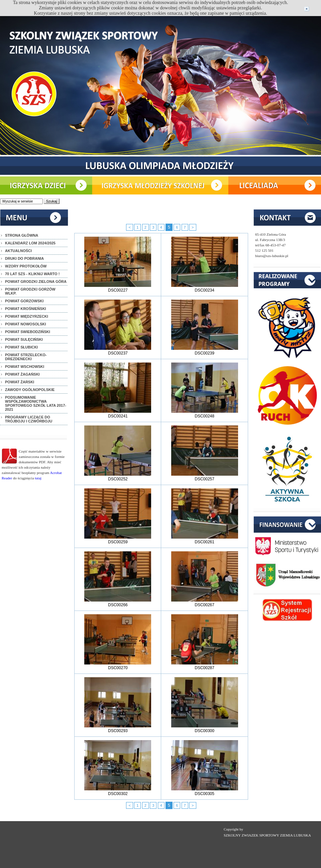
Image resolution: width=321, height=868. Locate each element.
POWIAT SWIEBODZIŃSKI (28, 332)
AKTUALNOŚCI (18, 251)
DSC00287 (205, 665)
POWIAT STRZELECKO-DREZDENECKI (26, 357)
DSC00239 (205, 351)
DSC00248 (205, 414)
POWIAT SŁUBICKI (21, 347)
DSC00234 (205, 288)
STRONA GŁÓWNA (22, 235)
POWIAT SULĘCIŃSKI (24, 339)
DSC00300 (205, 728)
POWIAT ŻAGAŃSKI (22, 374)
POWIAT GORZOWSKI (24, 301)
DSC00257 (205, 477)
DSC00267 (205, 603)
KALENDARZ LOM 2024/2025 (30, 243)
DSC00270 (118, 665)
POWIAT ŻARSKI (20, 382)
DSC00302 (118, 791)
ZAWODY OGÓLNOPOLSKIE (30, 390)
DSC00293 (118, 728)
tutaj (38, 478)
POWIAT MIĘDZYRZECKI (27, 316)
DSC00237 (118, 351)
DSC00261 (205, 540)
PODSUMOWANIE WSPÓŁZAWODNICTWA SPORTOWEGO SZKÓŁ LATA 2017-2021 (36, 403)
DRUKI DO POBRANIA (24, 258)
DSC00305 (205, 791)
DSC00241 (118, 414)
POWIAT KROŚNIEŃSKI (26, 309)
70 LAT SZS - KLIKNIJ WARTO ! (32, 274)
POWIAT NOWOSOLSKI (26, 324)
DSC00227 (118, 288)
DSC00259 (118, 540)
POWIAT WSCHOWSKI (25, 367)
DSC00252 (118, 477)
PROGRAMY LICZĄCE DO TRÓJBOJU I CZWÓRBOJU (29, 419)
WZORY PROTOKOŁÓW (26, 266)
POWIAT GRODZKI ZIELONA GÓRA (36, 282)
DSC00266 (118, 603)
